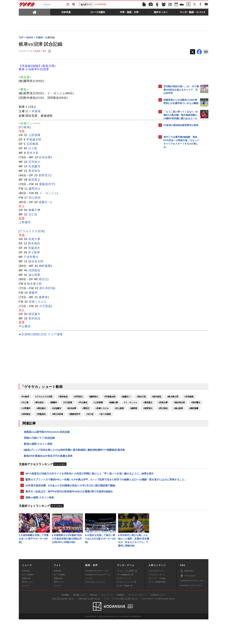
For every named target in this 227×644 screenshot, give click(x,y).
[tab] (35, 12)
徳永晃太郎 (36, 262)
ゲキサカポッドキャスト (95, 607)
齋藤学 (33, 293)
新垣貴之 (34, 180)
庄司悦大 (34, 162)
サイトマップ (107, 620)
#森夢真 (118, 414)
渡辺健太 (34, 314)
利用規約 (120, 620)
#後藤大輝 (41, 409)
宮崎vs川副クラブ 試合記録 (39, 451)
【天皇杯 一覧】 (40, 52)
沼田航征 (34, 271)
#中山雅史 (131, 403)
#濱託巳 (71, 414)
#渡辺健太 (26, 414)
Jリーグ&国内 (28, 599)
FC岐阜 (25, 128)
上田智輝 (34, 135)
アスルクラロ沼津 (32, 232)
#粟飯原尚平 (120, 420)
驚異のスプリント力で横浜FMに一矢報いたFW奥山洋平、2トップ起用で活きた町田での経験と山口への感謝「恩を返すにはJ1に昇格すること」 (86, 500)
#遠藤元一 (126, 397)
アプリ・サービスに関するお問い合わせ (121, 623)
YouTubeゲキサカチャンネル (97, 595)
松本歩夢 (45, 158)
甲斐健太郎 (34, 140)
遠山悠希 (34, 275)
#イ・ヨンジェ (58, 409)
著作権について (80, 620)
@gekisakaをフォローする (177, 201)
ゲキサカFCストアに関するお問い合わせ (158, 623)
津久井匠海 (47, 289)
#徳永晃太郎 (107, 409)
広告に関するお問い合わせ (63, 623)
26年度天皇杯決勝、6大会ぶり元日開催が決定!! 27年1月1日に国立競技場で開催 (70, 508)
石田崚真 (32, 144)
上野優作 (25, 223)
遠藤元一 (45, 202)
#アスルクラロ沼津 (44, 397)
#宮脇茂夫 (87, 420)
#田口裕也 (26, 420)
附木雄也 (34, 244)
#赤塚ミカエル (87, 414)
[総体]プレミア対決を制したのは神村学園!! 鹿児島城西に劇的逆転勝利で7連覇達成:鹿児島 (74, 463)
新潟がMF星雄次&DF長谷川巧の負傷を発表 (48, 470)
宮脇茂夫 (34, 248)
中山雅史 (25, 327)
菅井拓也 (34, 319)
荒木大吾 (33, 153)
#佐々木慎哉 (27, 426)
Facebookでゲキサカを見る (177, 207)
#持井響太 (123, 409)
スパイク (26, 610)
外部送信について (158, 620)
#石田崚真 (58, 403)
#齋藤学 (101, 403)
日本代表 (26, 595)
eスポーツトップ (124, 603)
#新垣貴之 (76, 409)
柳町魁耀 (45, 266)
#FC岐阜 (25, 397)
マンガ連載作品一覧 (125, 599)
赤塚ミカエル (38, 302)
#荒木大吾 (141, 397)
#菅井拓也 (63, 397)
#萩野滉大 (133, 414)
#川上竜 (73, 403)
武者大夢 (34, 239)
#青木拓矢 (87, 403)
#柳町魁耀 (56, 420)
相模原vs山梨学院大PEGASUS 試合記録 (47, 444)
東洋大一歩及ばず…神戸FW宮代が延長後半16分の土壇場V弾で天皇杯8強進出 (69, 514)
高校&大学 (26, 603)
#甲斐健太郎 (110, 397)
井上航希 (34, 253)
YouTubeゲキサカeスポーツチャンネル (98, 601)
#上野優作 (139, 409)
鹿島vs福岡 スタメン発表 (40, 521)
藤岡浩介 (35, 189)
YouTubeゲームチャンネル (191, 610)
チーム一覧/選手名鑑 (157, 607)
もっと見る (61, 478)
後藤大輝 (34, 210)
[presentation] (35, 12)
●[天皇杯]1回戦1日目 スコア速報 (41, 335)
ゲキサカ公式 (188, 601)
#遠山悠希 (41, 420)
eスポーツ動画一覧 (125, 610)
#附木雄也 (26, 403)
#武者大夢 (91, 409)
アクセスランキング (157, 599)
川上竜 (33, 149)
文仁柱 (33, 215)
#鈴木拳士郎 (42, 403)
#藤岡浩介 (94, 397)
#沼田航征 (72, 420)
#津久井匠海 (103, 420)
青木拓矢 (34, 171)
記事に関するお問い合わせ (89, 623)
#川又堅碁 (115, 403)
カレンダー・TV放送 (157, 603)
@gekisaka (187, 596)
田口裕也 (35, 198)
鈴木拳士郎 (34, 284)
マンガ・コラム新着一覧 (127, 595)
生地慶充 (34, 167)
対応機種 (65, 620)
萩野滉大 (45, 176)
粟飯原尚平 (47, 185)
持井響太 (33, 257)
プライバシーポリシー (137, 620)
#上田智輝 (26, 409)
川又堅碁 (45, 307)
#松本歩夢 (56, 414)
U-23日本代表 (107, 4)
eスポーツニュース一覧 (127, 607)
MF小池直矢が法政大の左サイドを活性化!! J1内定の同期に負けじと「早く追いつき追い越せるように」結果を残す (87, 490)
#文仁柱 (136, 420)
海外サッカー (28, 607)
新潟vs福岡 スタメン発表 (38, 457)
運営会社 (94, 620)
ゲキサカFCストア (156, 595)
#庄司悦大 (78, 397)
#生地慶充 (41, 414)
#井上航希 (104, 414)
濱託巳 (43, 280)
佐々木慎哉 (33, 112)
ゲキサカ (27, 5)
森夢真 (43, 298)
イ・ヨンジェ (48, 193)
